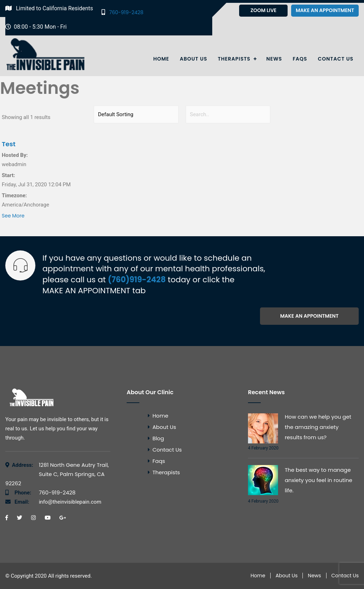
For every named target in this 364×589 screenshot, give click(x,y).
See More (13, 216)
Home (161, 59)
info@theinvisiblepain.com (58, 502)
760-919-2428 (122, 12)
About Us (193, 59)
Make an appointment (325, 10)
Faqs (300, 59)
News (274, 59)
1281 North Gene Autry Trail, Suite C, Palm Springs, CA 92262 (57, 474)
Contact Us (336, 59)
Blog (158, 438)
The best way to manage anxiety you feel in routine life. (319, 480)
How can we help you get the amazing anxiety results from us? (318, 427)
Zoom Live (264, 10)
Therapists (234, 59)
